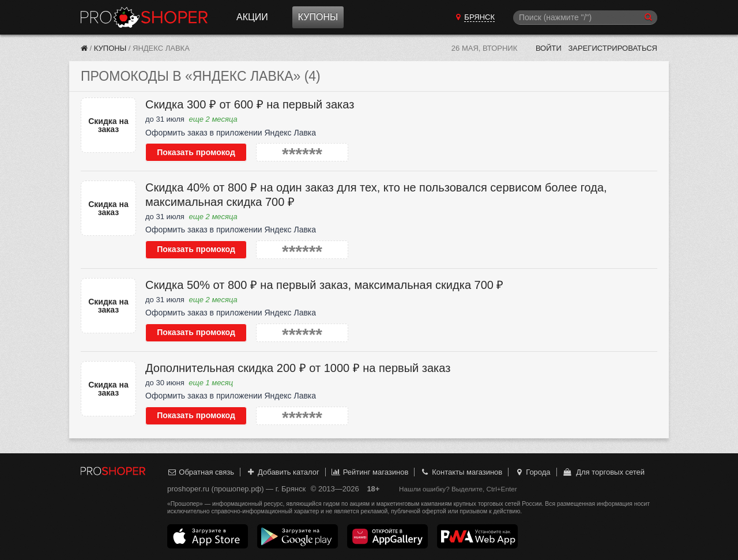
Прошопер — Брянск (144, 17)
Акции (252, 17)
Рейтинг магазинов (370, 472)
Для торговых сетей (603, 472)
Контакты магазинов (461, 472)
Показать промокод (196, 152)
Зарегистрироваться (613, 48)
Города (532, 472)
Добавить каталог (283, 472)
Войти (549, 48)
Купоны (318, 17)
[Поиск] (585, 18)
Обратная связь (201, 472)
